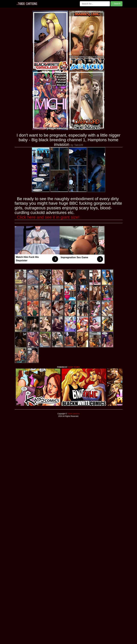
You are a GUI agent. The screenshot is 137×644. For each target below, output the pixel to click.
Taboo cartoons (73, 414)
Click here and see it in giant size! (48, 217)
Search (116, 4)
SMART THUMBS (74, 367)
